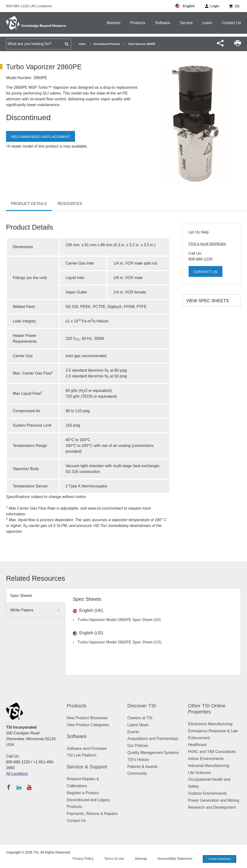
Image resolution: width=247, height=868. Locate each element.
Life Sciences (200, 773)
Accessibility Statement (173, 859)
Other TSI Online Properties (207, 709)
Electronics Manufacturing (210, 724)
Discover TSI (142, 706)
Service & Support (87, 767)
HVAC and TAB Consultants (212, 752)
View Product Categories (88, 725)
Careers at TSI (140, 718)
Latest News (138, 725)
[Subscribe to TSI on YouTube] (29, 787)
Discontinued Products (107, 44)
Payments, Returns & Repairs (92, 814)
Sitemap (139, 859)
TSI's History (138, 760)
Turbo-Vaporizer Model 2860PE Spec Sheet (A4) (119, 620)
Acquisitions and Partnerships (153, 739)
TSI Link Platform (82, 755)
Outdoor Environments (207, 793)
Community (137, 773)
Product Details (29, 204)
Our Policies (138, 746)
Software (162, 23)
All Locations (42, 6)
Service (186, 23)
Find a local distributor (208, 244)
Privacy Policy (81, 859)
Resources (70, 204)
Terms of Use (112, 859)
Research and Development (212, 807)
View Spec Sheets (208, 301)
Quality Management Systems (153, 753)
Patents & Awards (143, 767)
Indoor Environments (206, 759)
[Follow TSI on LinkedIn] (19, 787)
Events (133, 732)
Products (138, 23)
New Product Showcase (87, 718)
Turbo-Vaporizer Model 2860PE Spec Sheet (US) (120, 642)
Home (82, 44)
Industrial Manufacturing (209, 766)
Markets (113, 23)
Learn (207, 23)
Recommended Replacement (42, 137)
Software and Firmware (87, 748)
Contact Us (231, 23)
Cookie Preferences (219, 859)
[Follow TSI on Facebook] (9, 787)
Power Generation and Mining (214, 800)
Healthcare (197, 745)
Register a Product (83, 793)
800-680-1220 (18, 6)
